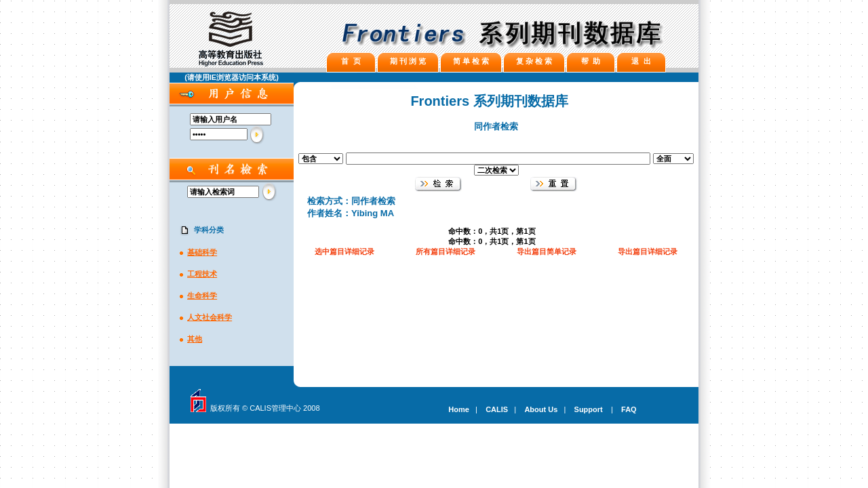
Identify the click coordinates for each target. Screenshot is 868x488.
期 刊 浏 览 (408, 61)
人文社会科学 (210, 317)
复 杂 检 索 (534, 61)
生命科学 (202, 296)
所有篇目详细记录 (446, 251)
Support (589, 409)
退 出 (641, 61)
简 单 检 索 (471, 61)
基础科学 (202, 252)
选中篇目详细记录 (344, 251)
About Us (541, 409)
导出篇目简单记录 (547, 251)
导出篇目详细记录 (648, 251)
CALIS (497, 409)
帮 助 (591, 61)
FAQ (629, 409)
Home (459, 409)
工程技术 (202, 274)
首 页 (351, 61)
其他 (195, 339)
